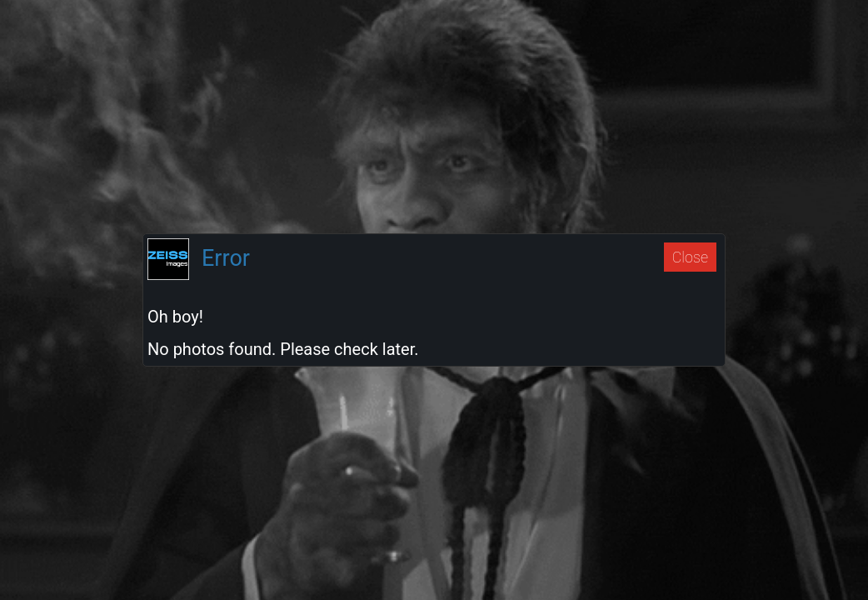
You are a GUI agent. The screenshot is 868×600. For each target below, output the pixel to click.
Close (690, 257)
